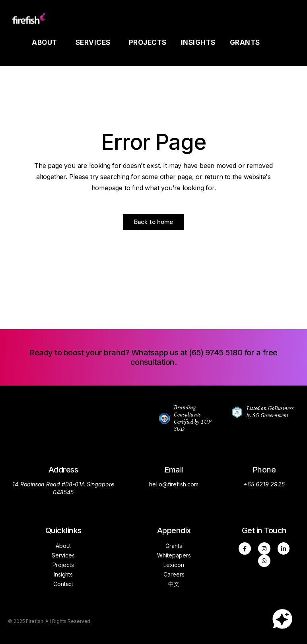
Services (95, 42)
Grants (247, 42)
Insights (198, 42)
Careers (174, 574)
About (47, 42)
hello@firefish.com (174, 484)
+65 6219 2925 (264, 484)
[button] (153, 357)
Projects (148, 42)
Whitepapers (174, 555)
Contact (63, 584)
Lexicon (174, 565)
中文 (174, 584)
